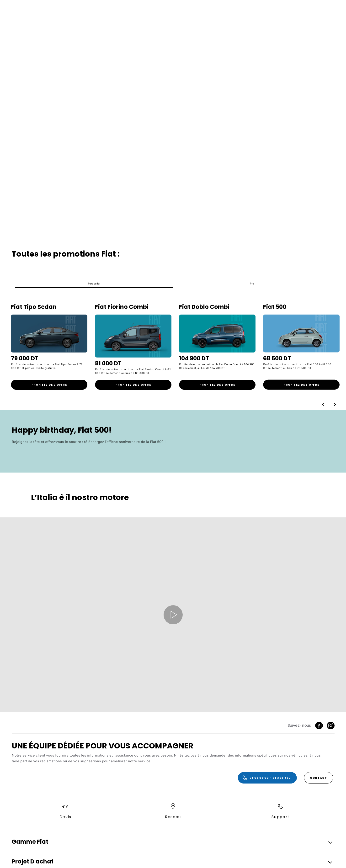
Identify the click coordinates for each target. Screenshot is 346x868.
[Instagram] (331, 726)
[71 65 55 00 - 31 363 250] (267, 778)
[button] (94, 285)
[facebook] (319, 726)
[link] (49, 385)
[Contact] (319, 778)
